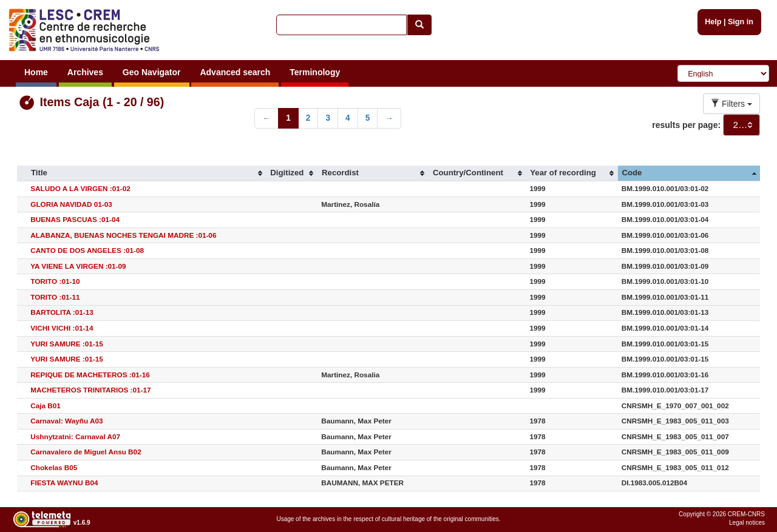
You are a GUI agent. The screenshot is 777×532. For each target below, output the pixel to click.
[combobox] (741, 125)
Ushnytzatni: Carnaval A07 (75, 436)
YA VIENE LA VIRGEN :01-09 (78, 266)
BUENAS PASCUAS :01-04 (75, 219)
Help (713, 22)
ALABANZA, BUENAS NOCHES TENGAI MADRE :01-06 (123, 235)
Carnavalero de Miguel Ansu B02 (86, 452)
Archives (85, 72)
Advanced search (235, 72)
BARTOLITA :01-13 (62, 312)
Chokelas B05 (54, 467)
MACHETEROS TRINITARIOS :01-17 (90, 390)
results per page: (686, 125)
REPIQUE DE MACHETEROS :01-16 (90, 375)
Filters (731, 104)
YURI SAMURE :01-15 (67, 344)
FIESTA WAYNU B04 (64, 483)
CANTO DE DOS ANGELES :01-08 (87, 250)
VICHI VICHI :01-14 (62, 328)
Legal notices (747, 523)
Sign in (741, 22)
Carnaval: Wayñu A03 (66, 421)
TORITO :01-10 (55, 281)
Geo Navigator (152, 72)
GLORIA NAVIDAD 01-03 (71, 204)
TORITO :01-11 (55, 297)
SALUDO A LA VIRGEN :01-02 (80, 188)
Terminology (315, 72)
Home (36, 72)
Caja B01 (46, 406)
